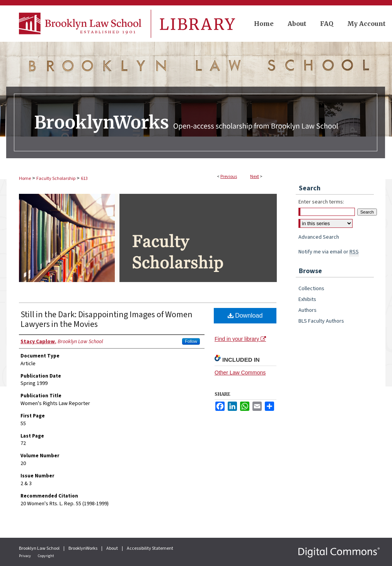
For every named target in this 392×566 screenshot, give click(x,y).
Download (245, 315)
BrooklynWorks (83, 548)
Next (255, 177)
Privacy (25, 556)
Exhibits (307, 299)
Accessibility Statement (150, 548)
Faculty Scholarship (56, 179)
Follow (191, 341)
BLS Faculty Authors (321, 321)
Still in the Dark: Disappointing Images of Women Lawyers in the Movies (107, 319)
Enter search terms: (321, 202)
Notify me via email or (329, 252)
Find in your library (240, 339)
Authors (308, 310)
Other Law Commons (240, 373)
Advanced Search (319, 237)
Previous (229, 177)
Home (25, 179)
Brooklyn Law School (40, 548)
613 (84, 179)
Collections (311, 289)
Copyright (46, 556)
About (112, 548)
